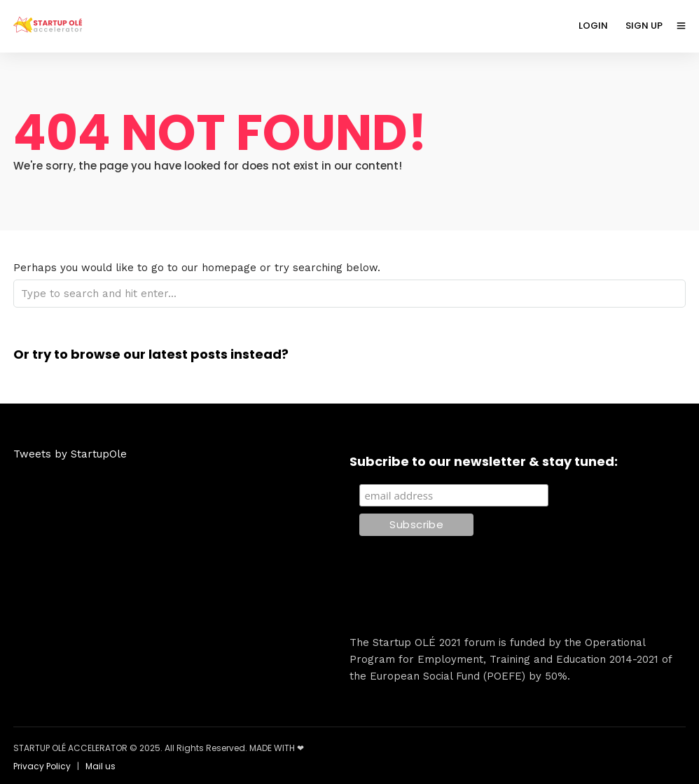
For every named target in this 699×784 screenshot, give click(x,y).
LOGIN (593, 26)
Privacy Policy (42, 766)
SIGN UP (644, 26)
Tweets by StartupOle (70, 454)
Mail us (101, 766)
